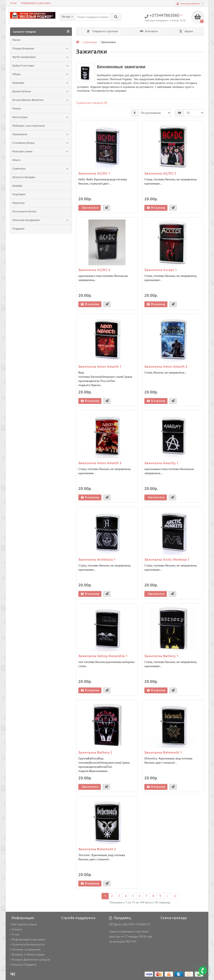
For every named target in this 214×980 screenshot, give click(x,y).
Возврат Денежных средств (30, 959)
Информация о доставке (36, 3)
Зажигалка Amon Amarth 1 (100, 366)
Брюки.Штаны (41, 91)
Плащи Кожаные (41, 48)
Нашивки (41, 83)
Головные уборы (41, 143)
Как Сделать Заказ (23, 924)
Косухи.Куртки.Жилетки (41, 100)
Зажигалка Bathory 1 (161, 656)
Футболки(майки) (41, 57)
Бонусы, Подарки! (23, 965)
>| (175, 896)
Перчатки (18, 203)
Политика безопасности (27, 944)
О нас (13, 3)
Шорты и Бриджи (24, 177)
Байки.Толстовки (41, 66)
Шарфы (17, 186)
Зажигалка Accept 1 (161, 270)
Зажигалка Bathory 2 (95, 752)
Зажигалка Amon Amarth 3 (100, 463)
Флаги (16, 160)
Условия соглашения (25, 949)
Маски (16, 40)
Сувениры (41, 169)
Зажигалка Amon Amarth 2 (166, 366)
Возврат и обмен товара (27, 954)
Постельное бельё (24, 211)
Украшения (41, 134)
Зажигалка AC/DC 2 (160, 173)
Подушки (18, 229)
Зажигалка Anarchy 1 (161, 463)
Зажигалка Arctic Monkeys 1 (167, 559)
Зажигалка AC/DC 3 (94, 270)
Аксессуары (41, 117)
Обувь (41, 74)
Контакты (149, 31)
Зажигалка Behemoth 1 (163, 752)
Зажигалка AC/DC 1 (94, 173)
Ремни (17, 109)
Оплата (16, 929)
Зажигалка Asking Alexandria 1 (103, 656)
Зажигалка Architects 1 (97, 559)
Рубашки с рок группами (29, 126)
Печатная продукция (41, 220)
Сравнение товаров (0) (92, 103)
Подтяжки (19, 194)
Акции (186, 31)
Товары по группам (103, 31)
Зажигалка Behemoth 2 (97, 849)
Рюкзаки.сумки (41, 151)
